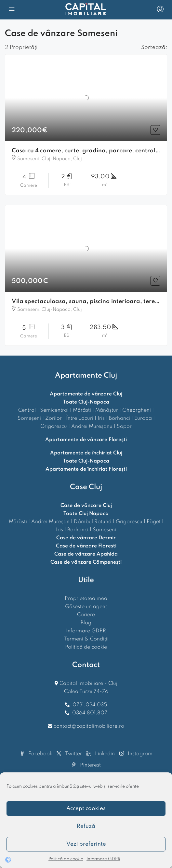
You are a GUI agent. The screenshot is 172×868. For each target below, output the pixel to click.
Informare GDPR (103, 859)
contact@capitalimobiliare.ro (89, 726)
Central (27, 410)
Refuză (86, 826)
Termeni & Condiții (86, 639)
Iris (101, 418)
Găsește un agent (86, 607)
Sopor (124, 427)
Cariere (86, 615)
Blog (86, 623)
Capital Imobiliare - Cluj (88, 684)
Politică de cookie (66, 859)
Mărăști (82, 410)
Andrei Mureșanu (92, 427)
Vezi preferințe (86, 844)
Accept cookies (86, 809)
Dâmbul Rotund (93, 522)
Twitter (69, 754)
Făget (154, 522)
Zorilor (53, 418)
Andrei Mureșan (50, 522)
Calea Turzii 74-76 (86, 692)
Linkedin (101, 754)
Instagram (136, 754)
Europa (143, 418)
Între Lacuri (80, 418)
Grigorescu (54, 427)
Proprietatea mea (86, 599)
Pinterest (86, 765)
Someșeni (29, 418)
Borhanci (119, 418)
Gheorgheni (137, 410)
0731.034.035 (90, 705)
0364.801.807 (90, 713)
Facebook (36, 754)
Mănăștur (107, 410)
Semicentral (54, 410)
